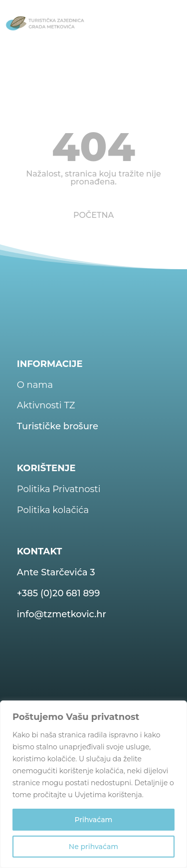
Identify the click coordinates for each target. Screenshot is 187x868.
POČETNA (93, 215)
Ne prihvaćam (93, 847)
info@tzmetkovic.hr (62, 614)
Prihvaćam (94, 820)
